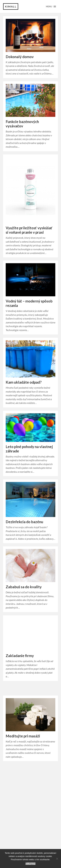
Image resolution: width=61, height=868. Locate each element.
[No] (57, 859)
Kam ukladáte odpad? (24, 382)
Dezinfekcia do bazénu (24, 522)
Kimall (11, 6)
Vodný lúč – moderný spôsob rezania (29, 303)
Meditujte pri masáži (23, 747)
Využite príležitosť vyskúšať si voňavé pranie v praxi (29, 230)
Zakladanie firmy (20, 661)
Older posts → (47, 789)
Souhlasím (30, 864)
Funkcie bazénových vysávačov (22, 124)
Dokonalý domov (20, 57)
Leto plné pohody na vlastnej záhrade (29, 449)
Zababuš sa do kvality (24, 587)
